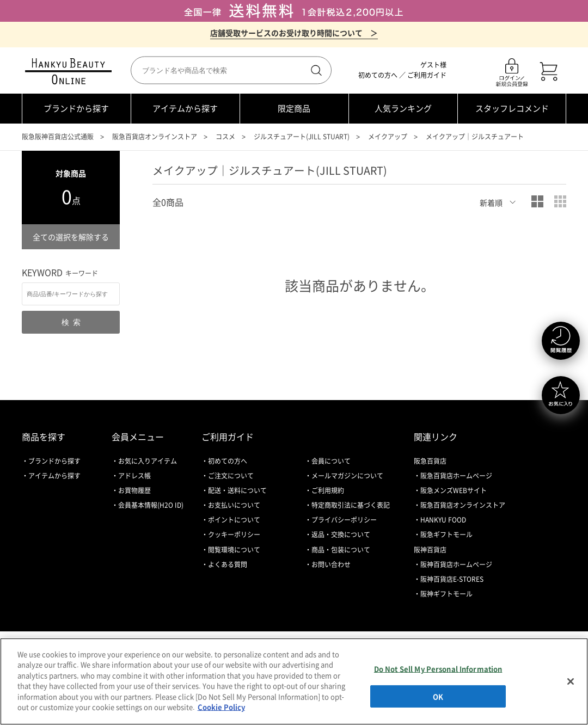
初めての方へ (378, 75)
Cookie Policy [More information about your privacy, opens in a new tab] (221, 707)
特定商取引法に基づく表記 (351, 505)
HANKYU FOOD (443, 520)
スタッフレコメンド (512, 108)
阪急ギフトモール (446, 534)
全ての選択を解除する (71, 237)
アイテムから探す (185, 108)
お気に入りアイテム (148, 461)
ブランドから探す (76, 108)
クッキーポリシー (234, 534)
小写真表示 (560, 201)
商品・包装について (341, 550)
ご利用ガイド (427, 75)
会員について (331, 461)
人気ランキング (403, 108)
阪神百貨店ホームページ (456, 564)
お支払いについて (234, 505)
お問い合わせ (331, 564)
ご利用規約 (328, 490)
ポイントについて (234, 520)
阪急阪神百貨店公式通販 (58, 137)
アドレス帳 (134, 476)
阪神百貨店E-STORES (452, 579)
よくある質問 (228, 564)
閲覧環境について (234, 550)
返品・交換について (341, 534)
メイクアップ (388, 137)
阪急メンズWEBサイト (454, 490)
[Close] (571, 681)
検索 (315, 70)
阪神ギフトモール (446, 594)
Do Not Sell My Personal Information (438, 669)
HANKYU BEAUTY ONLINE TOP (71, 71)
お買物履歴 (134, 490)
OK (438, 696)
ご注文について (231, 476)
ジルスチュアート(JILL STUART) (302, 137)
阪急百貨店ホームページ (456, 476)
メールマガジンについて (347, 476)
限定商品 (294, 108)
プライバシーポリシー (344, 520)
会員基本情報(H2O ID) (151, 505)
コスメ (225, 137)
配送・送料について (237, 490)
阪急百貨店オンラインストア (155, 137)
